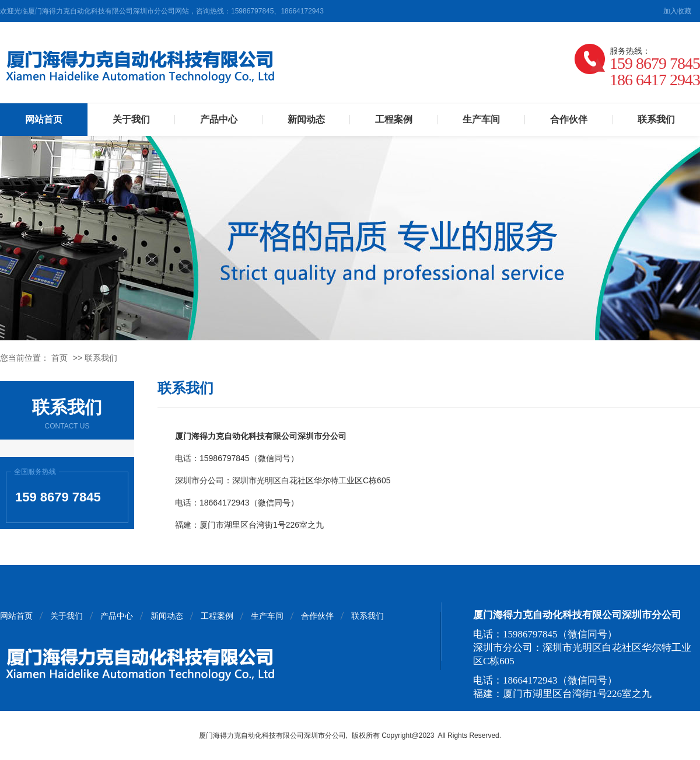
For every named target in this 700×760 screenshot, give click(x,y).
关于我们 (131, 119)
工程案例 (394, 119)
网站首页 (44, 119)
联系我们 (656, 119)
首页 (60, 358)
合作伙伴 (569, 119)
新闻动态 (306, 119)
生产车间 (481, 119)
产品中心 (219, 119)
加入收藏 (677, 11)
